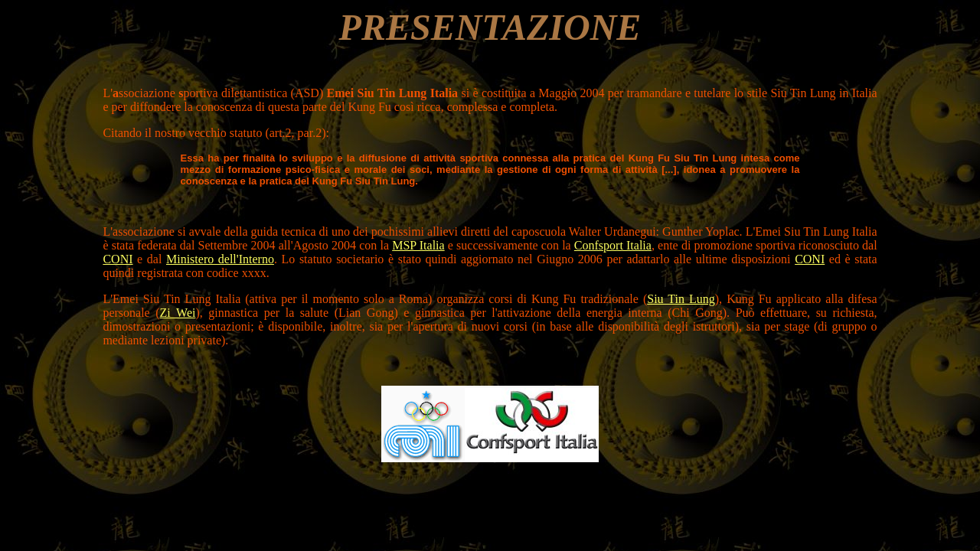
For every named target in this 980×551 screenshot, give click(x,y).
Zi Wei (178, 313)
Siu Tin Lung (681, 299)
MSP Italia (418, 245)
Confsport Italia (613, 245)
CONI (118, 259)
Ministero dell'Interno (220, 259)
